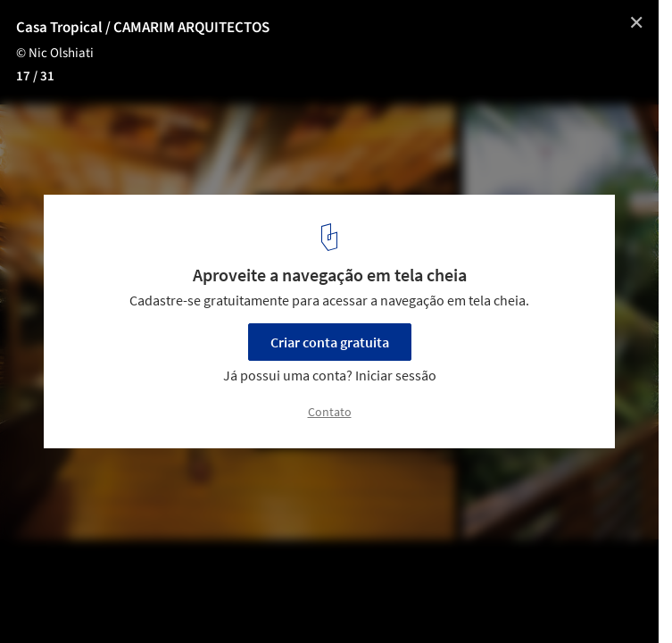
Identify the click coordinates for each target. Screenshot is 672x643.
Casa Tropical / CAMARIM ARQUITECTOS (143, 28)
